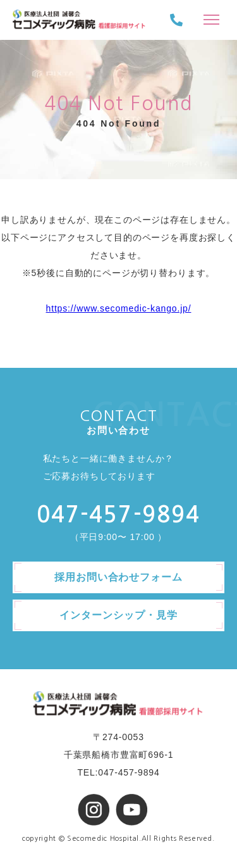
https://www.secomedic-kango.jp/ (119, 308)
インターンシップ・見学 (118, 615)
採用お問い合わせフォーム (119, 577)
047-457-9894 (118, 515)
